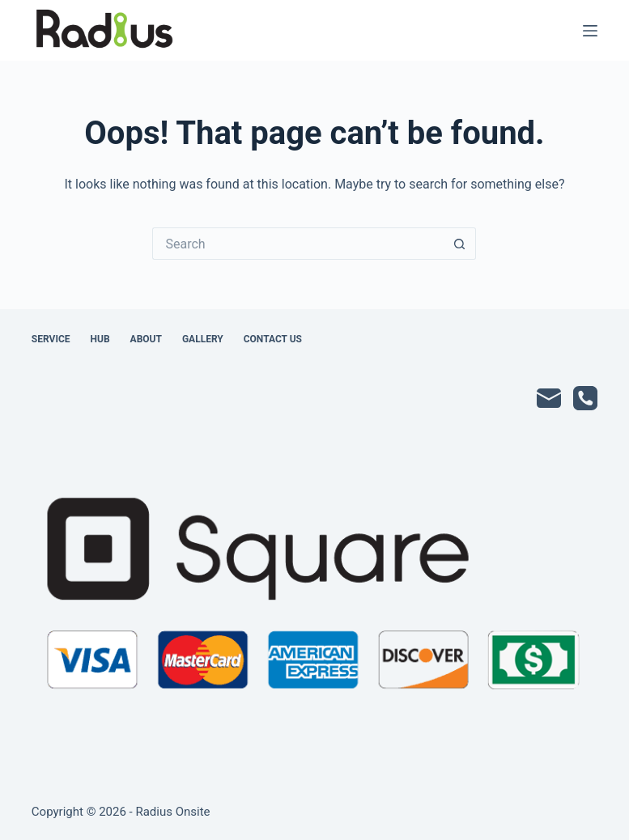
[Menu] (590, 31)
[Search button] (460, 244)
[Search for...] (298, 244)
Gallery (203, 339)
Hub (100, 339)
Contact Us (273, 339)
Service (51, 339)
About (146, 339)
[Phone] (585, 398)
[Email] (549, 398)
